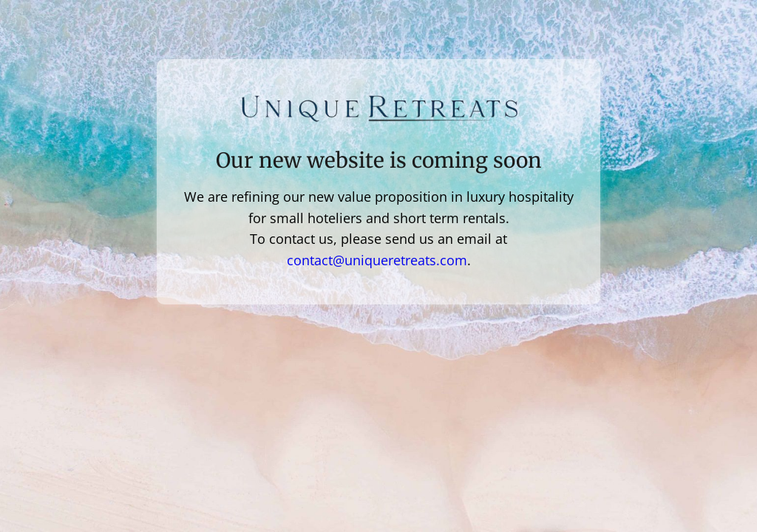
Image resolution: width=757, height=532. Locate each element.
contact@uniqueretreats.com (377, 260)
